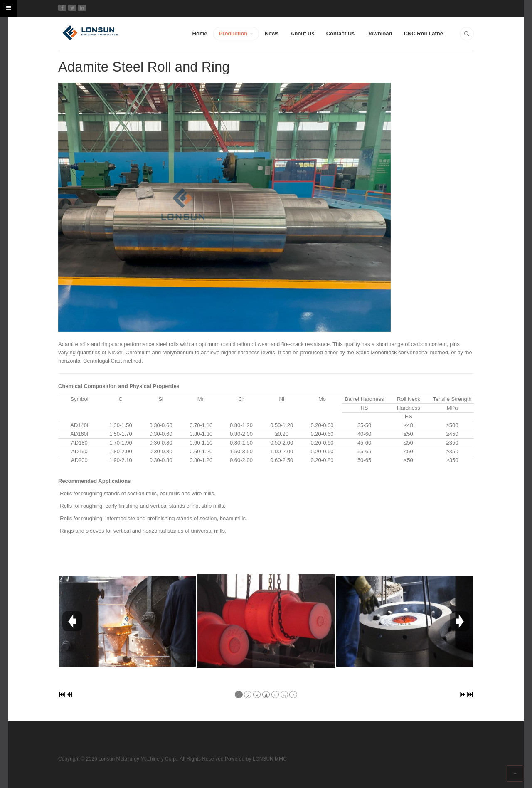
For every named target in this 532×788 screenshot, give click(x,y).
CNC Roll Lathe (423, 33)
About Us (303, 33)
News (272, 33)
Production (236, 33)
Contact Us (341, 33)
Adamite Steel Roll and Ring (144, 67)
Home (200, 33)
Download (379, 33)
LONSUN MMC (270, 759)
